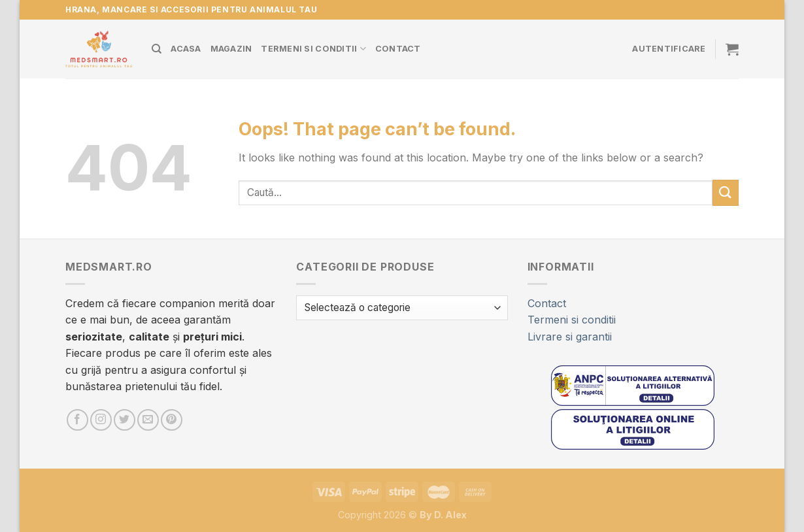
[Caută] (157, 49)
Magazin (231, 49)
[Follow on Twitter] (125, 420)
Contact (398, 49)
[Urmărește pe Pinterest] (172, 420)
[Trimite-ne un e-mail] (148, 420)
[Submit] (726, 192)
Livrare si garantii (570, 337)
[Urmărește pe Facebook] (77, 420)
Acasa (186, 49)
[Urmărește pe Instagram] (101, 420)
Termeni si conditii (313, 49)
